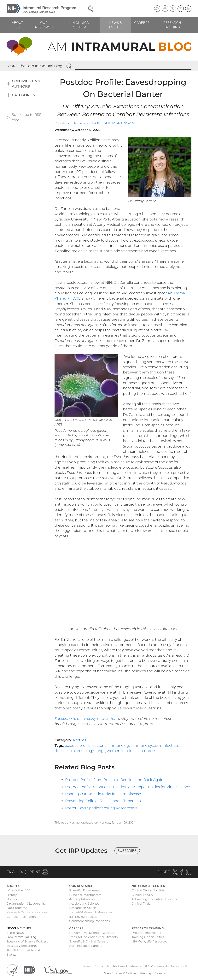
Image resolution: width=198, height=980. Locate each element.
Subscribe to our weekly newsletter (85, 719)
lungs (100, 751)
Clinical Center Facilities (149, 890)
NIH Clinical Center (80, 25)
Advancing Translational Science (155, 899)
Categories (23, 95)
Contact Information (21, 917)
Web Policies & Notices (120, 973)
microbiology (82, 751)
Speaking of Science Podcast (27, 941)
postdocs (148, 751)
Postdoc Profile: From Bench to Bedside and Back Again (114, 780)
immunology (119, 745)
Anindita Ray (73, 123)
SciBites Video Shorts (22, 946)
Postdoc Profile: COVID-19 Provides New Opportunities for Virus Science (128, 787)
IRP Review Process (83, 917)
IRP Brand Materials (127, 966)
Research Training (172, 25)
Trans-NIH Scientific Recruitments (93, 937)
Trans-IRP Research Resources (91, 912)
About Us (17, 25)
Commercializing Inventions (89, 921)
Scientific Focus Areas (85, 890)
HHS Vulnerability (165, 966)
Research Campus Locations (27, 912)
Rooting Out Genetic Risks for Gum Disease (103, 794)
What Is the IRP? (18, 890)
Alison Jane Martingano (112, 123)
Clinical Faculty (143, 895)
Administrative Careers (86, 946)
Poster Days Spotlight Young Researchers (101, 808)
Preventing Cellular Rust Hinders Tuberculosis (105, 801)
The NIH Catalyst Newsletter (27, 950)
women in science (123, 751)
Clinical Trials (141, 904)
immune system (147, 745)
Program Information (147, 933)
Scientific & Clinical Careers (89, 941)
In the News (15, 933)
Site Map (146, 973)
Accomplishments (82, 899)
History (12, 895)
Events (11, 955)
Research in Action (83, 908)
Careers (142, 23)
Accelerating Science (84, 904)
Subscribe (127, 851)
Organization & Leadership (26, 904)
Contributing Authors (26, 84)
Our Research (44, 25)
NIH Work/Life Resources (149, 941)
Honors (12, 899)
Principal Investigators (85, 895)
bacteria (99, 745)
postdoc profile (78, 745)
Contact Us (102, 966)
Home (86, 966)
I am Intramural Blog (21, 937)
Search (160, 973)
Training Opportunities (148, 937)
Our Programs (17, 908)
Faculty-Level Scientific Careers (92, 933)
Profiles (80, 740)
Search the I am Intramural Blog (34, 66)
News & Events (115, 25)
